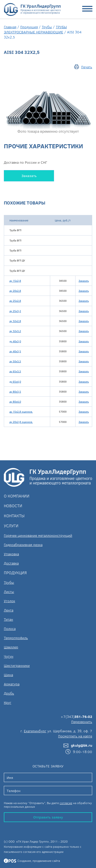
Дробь (9, 693)
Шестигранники (17, 665)
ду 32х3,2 (15, 331)
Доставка (11, 563)
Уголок (9, 601)
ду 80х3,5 (15, 392)
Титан (8, 619)
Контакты (14, 516)
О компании (17, 496)
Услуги (11, 526)
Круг (8, 702)
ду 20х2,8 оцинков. (21, 422)
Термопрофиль (16, 638)
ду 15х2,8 (15, 281)
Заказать (29, 176)
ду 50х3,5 (15, 361)
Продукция (29, 27)
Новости (13, 506)
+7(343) (76, 716)
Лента (9, 610)
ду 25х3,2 (15, 311)
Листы (9, 592)
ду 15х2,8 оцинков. (21, 412)
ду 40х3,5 (15, 351)
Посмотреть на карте (75, 736)
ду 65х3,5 (15, 371)
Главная (10, 27)
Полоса (10, 628)
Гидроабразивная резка (23, 545)
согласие (66, 803)
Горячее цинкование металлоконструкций (38, 535)
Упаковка (11, 554)
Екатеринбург (35, 731)
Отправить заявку (48, 817)
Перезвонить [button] (82, 722)
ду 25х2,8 (15, 301)
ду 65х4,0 (15, 382)
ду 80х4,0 (15, 402)
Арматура (12, 684)
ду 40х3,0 (15, 341)
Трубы (47, 27)
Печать (87, 67)
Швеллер (11, 647)
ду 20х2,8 (15, 291)
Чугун (9, 656)
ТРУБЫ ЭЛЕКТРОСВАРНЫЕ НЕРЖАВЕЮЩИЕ (35, 29)
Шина (8, 675)
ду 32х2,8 (15, 321)
